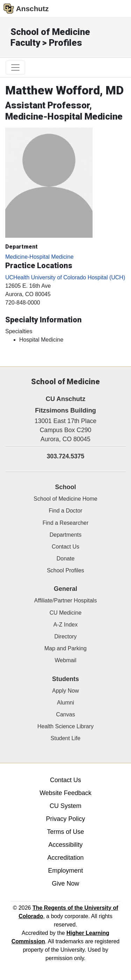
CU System (65, 806)
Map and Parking (65, 648)
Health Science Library (65, 726)
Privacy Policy (65, 819)
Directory (65, 636)
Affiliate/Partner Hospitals (65, 600)
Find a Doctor (65, 511)
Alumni (65, 703)
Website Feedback (65, 793)
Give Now (65, 884)
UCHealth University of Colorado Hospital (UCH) (65, 277)
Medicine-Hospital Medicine (39, 257)
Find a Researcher (66, 523)
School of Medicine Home (65, 499)
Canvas (65, 714)
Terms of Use (65, 832)
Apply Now (65, 691)
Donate (66, 559)
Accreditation (65, 858)
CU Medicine (66, 613)
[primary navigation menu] (15, 67)
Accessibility (65, 845)
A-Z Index (65, 625)
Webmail (66, 660)
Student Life (65, 738)
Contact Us (65, 547)
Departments (66, 535)
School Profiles (65, 570)
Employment (65, 871)
